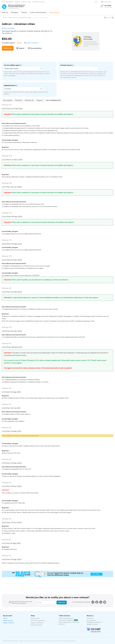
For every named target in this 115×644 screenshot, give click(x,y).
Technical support (8, 2)
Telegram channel (92, 624)
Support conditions (32, 43)
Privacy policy (35, 618)
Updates (17, 2)
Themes (24, 12)
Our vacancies (91, 620)
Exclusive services (38, 2)
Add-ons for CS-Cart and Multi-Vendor (19, 18)
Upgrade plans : (11, 85)
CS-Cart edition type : (13, 65)
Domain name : (67, 65)
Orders (5, 623)
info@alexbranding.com (94, 622)
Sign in (5, 618)
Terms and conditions (38, 621)
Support (20, 48)
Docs (29, 2)
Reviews (29, 100)
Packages (15, 12)
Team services (54, 12)
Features (19, 100)
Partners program (37, 625)
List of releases (53, 100)
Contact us (90, 618)
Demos (24, 2)
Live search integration (66, 620)
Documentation (35, 48)
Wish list (11, 623)
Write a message (9, 28)
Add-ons (5, 12)
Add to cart (8, 48)
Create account (8, 621)
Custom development (38, 12)
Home (4, 18)
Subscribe (62, 602)
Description (8, 100)
